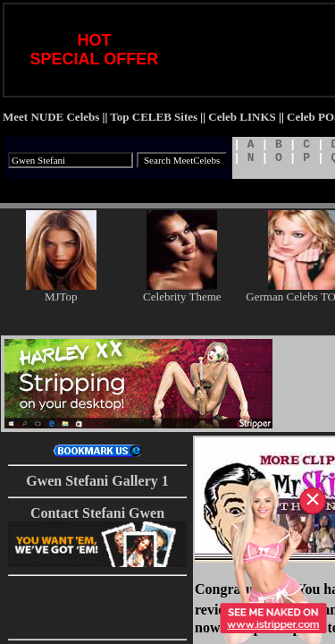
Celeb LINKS (242, 117)
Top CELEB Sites (154, 117)
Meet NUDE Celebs (51, 117)
